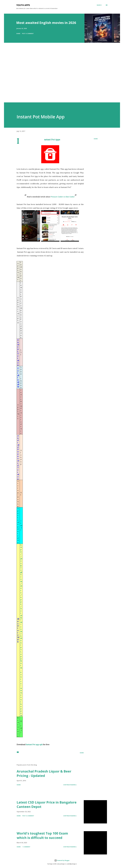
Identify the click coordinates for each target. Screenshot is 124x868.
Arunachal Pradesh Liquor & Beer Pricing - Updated (44, 773)
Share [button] (18, 34)
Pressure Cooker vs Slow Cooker (63, 197)
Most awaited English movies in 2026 (46, 23)
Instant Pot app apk (34, 744)
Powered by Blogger (62, 860)
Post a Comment (28, 34)
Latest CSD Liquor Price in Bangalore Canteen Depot (47, 804)
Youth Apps (23, 5)
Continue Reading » (70, 785)
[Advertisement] (58, 75)
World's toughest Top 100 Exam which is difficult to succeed (42, 835)
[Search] (99, 5)
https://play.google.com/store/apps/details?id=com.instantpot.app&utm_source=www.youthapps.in (21, 630)
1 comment (26, 847)
